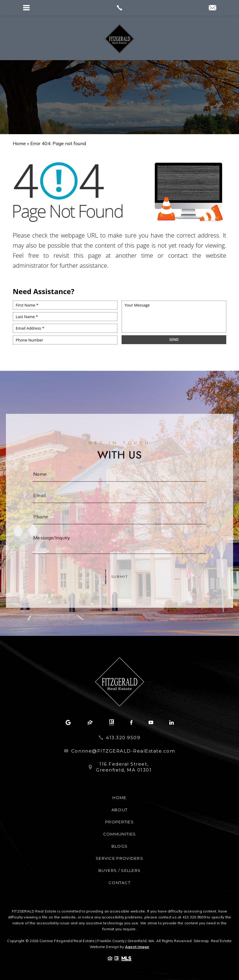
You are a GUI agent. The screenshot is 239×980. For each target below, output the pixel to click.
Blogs (120, 846)
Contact (120, 883)
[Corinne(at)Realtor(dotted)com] (212, 8)
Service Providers (120, 858)
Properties (120, 822)
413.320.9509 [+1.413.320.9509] (123, 738)
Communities (120, 834)
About (120, 810)
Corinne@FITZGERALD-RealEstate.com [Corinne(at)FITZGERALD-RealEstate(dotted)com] (123, 751)
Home (119, 798)
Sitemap (201, 941)
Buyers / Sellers (120, 870)
